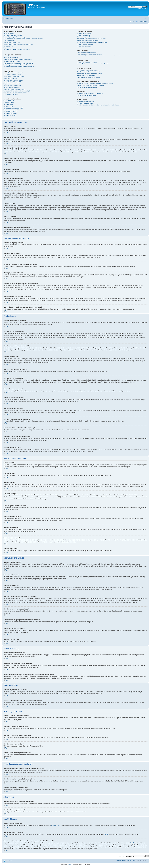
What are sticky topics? (10, 112)
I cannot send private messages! (86, 52)
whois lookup (133, 843)
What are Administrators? (84, 33)
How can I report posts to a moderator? (15, 89)
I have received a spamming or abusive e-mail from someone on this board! (99, 56)
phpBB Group (56, 825)
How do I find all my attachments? (87, 95)
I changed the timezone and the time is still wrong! (18, 59)
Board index (9, 18)
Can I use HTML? (9, 103)
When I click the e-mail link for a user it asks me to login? (20, 67)
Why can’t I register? (9, 48)
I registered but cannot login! (12, 42)
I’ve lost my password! (10, 40)
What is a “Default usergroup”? (86, 44)
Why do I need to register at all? (13, 35)
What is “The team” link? (84, 46)
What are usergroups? (83, 37)
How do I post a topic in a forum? (13, 73)
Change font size (146, 18)
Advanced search (142, 8)
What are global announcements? (13, 108)
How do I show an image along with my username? (18, 63)
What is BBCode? (9, 101)
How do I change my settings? (12, 56)
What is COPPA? (8, 46)
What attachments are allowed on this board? (90, 93)
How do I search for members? (86, 75)
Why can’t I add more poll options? (14, 80)
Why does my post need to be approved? (15, 93)
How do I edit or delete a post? (12, 75)
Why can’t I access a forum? (12, 84)
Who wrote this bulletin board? (86, 101)
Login (146, 22)
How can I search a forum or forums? (88, 70)
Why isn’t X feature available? (85, 103)
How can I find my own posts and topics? (89, 77)
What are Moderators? (83, 35)
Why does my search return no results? (88, 72)
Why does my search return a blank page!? (89, 74)
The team (118, 861)
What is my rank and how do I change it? (15, 65)
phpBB (70, 864)
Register (139, 22)
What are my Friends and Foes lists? (87, 62)
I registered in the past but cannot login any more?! (18, 44)
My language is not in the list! (12, 61)
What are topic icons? (10, 115)
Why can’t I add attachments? (12, 86)
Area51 (106, 834)
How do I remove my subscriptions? (87, 87)
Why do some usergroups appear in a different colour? (93, 42)
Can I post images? (9, 106)
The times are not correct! (11, 58)
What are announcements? (11, 110)
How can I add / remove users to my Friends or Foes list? (93, 64)
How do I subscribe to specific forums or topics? (91, 85)
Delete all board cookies (129, 861)
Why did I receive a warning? (12, 87)
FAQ (133, 22)
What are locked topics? (10, 113)
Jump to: (122, 856)
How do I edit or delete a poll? (12, 82)
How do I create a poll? (10, 78)
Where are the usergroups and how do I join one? (91, 39)
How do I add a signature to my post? (14, 77)
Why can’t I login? (9, 33)
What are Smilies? (9, 104)
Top (6, 133)
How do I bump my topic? (11, 95)
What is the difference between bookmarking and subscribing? (95, 83)
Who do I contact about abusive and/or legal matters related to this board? (98, 105)
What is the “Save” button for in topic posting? (17, 91)
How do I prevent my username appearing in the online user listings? (23, 39)
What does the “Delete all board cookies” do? (17, 50)
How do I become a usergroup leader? (88, 40)
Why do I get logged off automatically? (15, 37)
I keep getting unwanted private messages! (89, 54)
